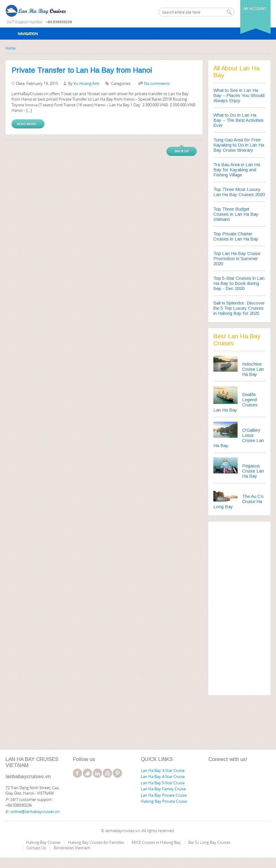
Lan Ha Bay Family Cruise (163, 789)
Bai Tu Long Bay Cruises (209, 842)
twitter (87, 773)
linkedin (97, 773)
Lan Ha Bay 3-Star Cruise (163, 770)
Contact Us (36, 848)
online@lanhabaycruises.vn (35, 812)
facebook (77, 773)
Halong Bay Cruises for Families (96, 842)
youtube (107, 773)
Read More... (28, 124)
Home (11, 48)
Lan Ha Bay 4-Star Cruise (163, 776)
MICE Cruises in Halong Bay (156, 842)
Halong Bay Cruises (43, 842)
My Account (255, 9)
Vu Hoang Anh (87, 83)
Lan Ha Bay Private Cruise (164, 795)
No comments (157, 83)
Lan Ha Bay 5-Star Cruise (163, 783)
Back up (182, 151)
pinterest (117, 773)
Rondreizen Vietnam (72, 848)
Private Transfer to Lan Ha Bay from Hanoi (82, 70)
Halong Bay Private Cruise (164, 801)
